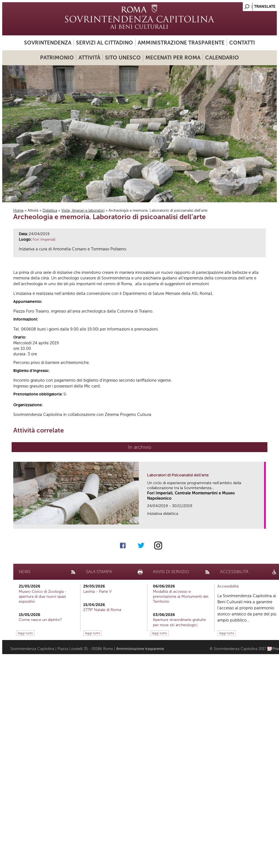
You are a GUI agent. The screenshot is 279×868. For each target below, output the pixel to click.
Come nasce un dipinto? (40, 620)
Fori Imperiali (44, 239)
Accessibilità (228, 586)
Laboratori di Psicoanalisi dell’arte (178, 475)
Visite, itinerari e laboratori (83, 210)
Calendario (222, 58)
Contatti (242, 43)
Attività (89, 58)
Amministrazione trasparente (181, 43)
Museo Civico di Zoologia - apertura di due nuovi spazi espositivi (43, 596)
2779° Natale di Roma (102, 610)
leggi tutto (25, 633)
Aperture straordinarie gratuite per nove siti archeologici (179, 622)
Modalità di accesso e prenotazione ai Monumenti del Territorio (181, 596)
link (262, 523)
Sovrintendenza (48, 43)
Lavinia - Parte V (97, 592)
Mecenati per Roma (173, 58)
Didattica (50, 210)
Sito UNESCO (123, 58)
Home (18, 210)
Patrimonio (57, 58)
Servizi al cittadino (105, 43)
